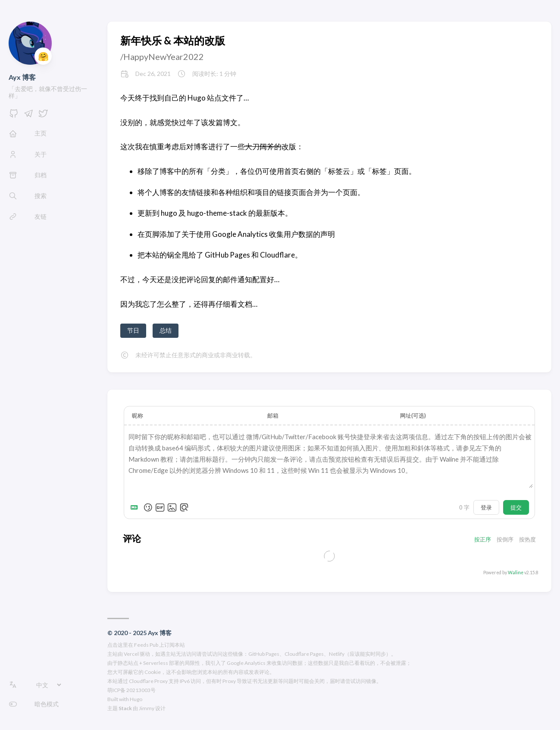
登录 (486, 507)
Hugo (136, 699)
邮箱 (273, 415)
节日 (133, 330)
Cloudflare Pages (304, 654)
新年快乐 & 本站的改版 (173, 40)
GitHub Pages (264, 654)
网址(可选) (413, 415)
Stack (125, 708)
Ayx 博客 (22, 77)
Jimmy (147, 708)
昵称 (138, 415)
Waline (516, 573)
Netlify (337, 654)
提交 (516, 507)
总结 (166, 330)
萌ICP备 (116, 690)
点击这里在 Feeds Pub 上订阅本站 (146, 645)
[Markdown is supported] (136, 507)
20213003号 (141, 690)
